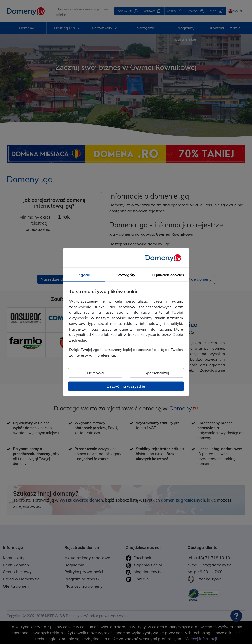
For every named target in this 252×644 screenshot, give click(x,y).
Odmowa (95, 373)
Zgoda (84, 275)
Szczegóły (126, 275)
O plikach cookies (168, 275)
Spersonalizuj (157, 373)
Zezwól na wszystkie (126, 386)
